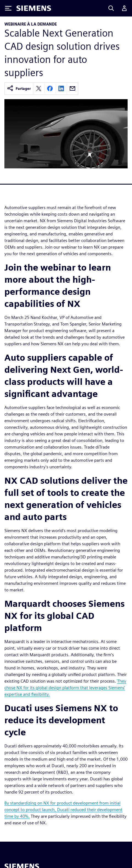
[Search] (111, 8)
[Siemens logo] (34, 8)
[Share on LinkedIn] (61, 88)
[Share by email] (72, 88)
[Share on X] (39, 88)
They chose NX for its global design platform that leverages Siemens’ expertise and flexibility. (65, 688)
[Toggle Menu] (8, 8)
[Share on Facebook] (50, 88)
